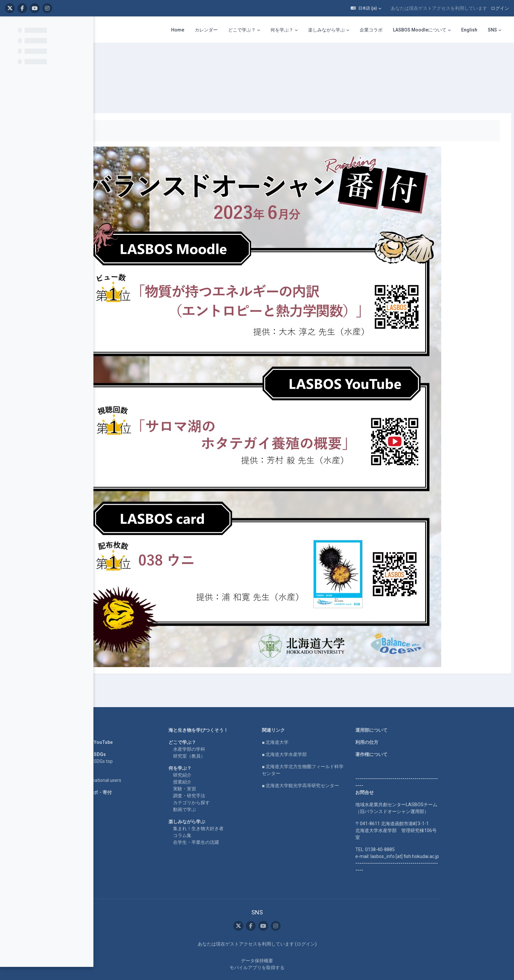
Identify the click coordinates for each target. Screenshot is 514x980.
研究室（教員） (231, 736)
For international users (140, 761)
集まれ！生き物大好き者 (240, 809)
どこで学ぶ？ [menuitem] (242, 30)
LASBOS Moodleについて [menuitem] (420, 30)
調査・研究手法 (231, 776)
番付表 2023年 (151, 59)
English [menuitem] (469, 30)
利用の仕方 (408, 723)
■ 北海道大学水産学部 (326, 735)
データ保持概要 (299, 941)
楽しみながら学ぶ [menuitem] (326, 30)
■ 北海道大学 (317, 723)
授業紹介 (224, 762)
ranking (119, 59)
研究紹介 (224, 755)
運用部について (413, 710)
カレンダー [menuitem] (206, 30)
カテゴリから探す (233, 783)
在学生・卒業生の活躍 (238, 823)
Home (123, 710)
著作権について (413, 735)
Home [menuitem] (178, 30)
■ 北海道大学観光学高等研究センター (342, 766)
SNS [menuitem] (492, 30)
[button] (366, 8)
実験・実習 (226, 769)
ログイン (500, 8)
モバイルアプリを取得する (299, 948)
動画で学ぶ (226, 790)
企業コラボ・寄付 (135, 773)
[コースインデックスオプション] (85, 27)
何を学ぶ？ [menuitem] (282, 30)
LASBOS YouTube (136, 723)
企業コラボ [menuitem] (371, 30)
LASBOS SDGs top (136, 742)
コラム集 (224, 816)
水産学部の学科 (231, 729)
